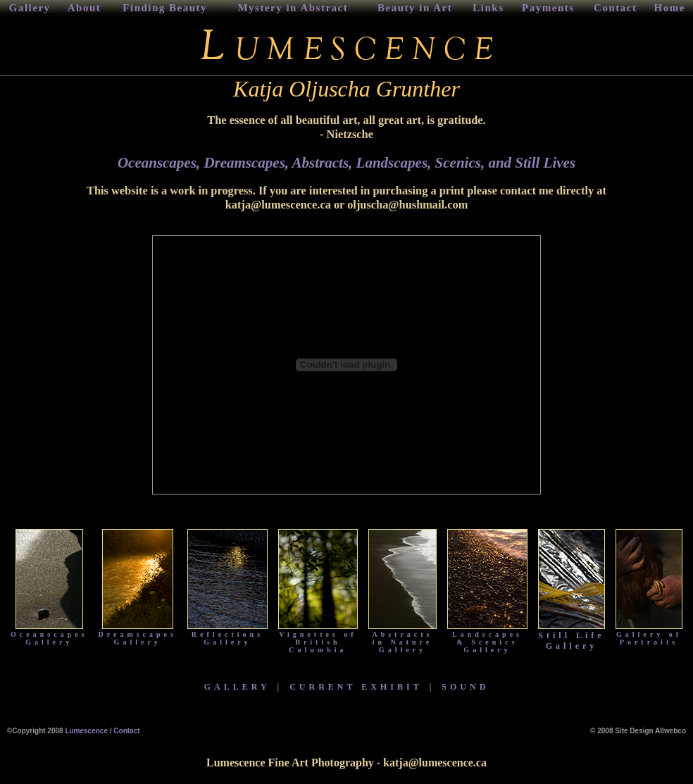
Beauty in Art (415, 8)
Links (488, 8)
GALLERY (237, 687)
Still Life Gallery (572, 637)
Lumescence (86, 731)
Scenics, (460, 163)
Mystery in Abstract (293, 8)
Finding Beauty (165, 8)
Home (670, 8)
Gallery (30, 8)
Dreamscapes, (248, 163)
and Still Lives (530, 163)
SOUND (465, 687)
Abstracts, (323, 163)
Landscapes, (394, 163)
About (85, 8)
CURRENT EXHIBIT (356, 687)
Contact (615, 8)
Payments (548, 8)
